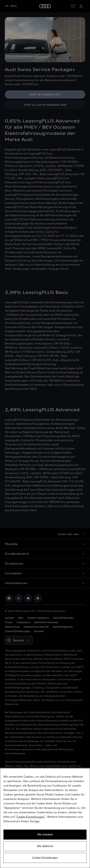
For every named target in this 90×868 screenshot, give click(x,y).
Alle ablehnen (45, 846)
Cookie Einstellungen (45, 858)
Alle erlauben (45, 834)
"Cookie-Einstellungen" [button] (30, 817)
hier (37, 821)
